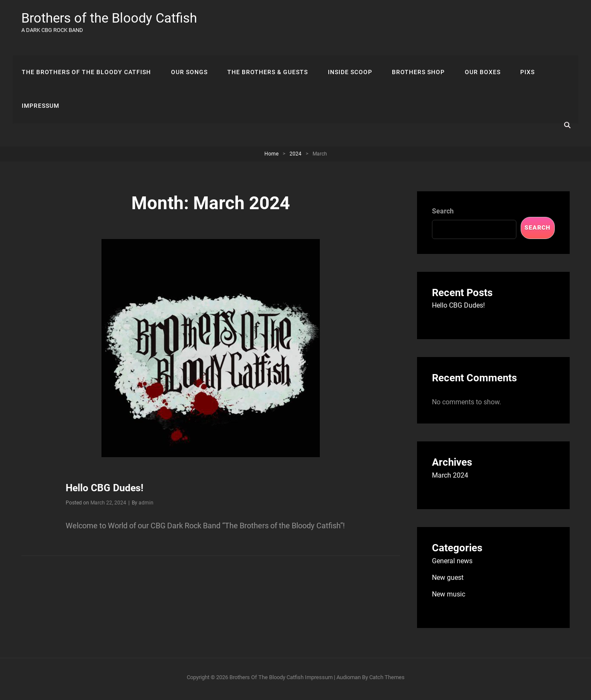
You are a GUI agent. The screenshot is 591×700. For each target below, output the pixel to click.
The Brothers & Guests (265, 57)
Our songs (188, 57)
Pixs (520, 57)
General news (452, 564)
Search (443, 215)
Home (271, 157)
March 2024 (450, 479)
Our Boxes (477, 57)
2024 (295, 157)
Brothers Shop (414, 57)
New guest (448, 581)
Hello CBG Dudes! (106, 491)
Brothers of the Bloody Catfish (112, 18)
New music (449, 598)
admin (146, 506)
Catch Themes (387, 681)
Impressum (40, 93)
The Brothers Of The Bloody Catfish (86, 57)
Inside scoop (346, 57)
